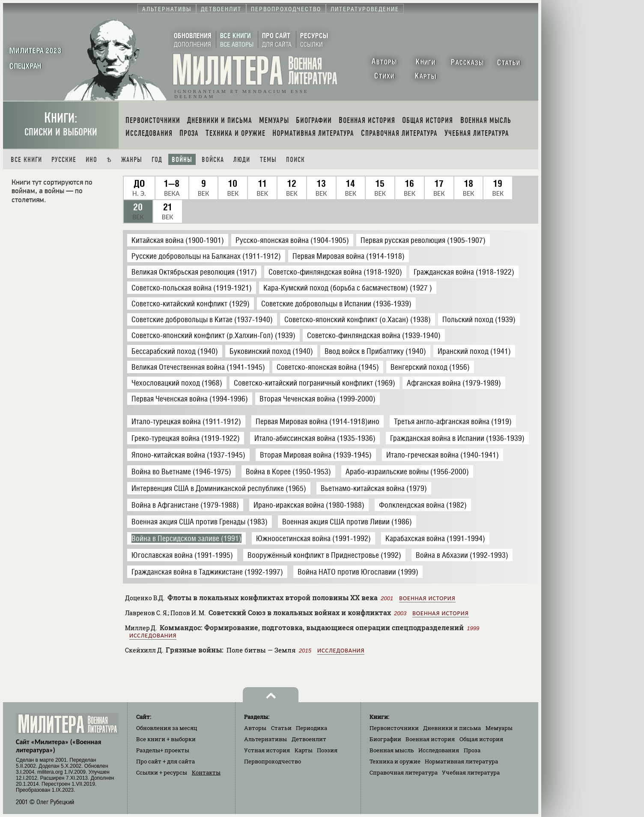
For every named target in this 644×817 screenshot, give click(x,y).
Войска (213, 160)
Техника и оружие (395, 761)
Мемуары (499, 728)
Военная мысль (392, 750)
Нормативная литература (461, 761)
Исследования (153, 636)
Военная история (427, 598)
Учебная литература (471, 772)
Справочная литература (404, 772)
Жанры (132, 160)
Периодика (312, 728)
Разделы (163, 750)
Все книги (26, 160)
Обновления (167, 728)
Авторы (255, 728)
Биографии (385, 739)
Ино (91, 160)
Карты (304, 750)
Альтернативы (265, 739)
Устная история (267, 750)
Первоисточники (394, 728)
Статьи (281, 728)
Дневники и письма (452, 728)
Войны (182, 160)
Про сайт (165, 761)
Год (157, 160)
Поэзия (327, 750)
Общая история (481, 739)
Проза (472, 750)
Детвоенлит (309, 739)
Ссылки (162, 772)
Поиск (295, 160)
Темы (268, 160)
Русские (64, 160)
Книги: (61, 124)
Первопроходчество (273, 761)
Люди (242, 160)
